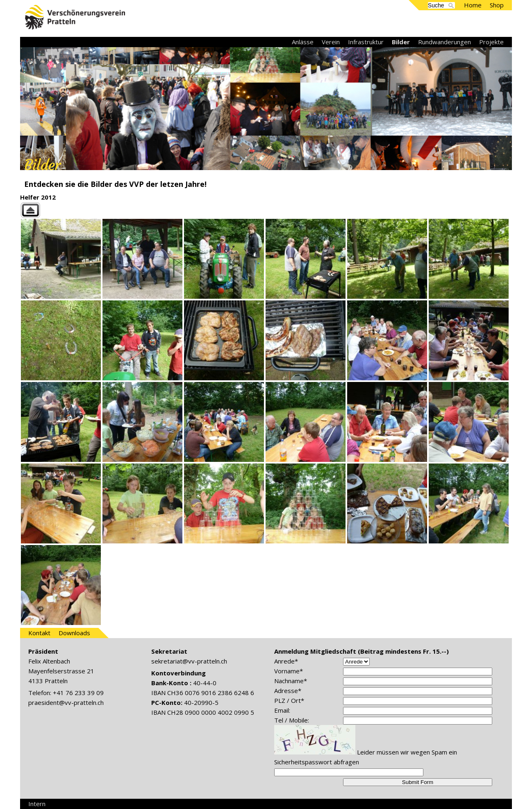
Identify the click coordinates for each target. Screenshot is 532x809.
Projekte (491, 42)
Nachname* (291, 681)
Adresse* (288, 691)
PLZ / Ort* (289, 700)
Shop (497, 5)
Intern (37, 804)
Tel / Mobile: (292, 720)
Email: (282, 710)
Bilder (401, 42)
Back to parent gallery (266, 210)
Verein (331, 42)
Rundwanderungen (444, 42)
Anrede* (286, 661)
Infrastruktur (366, 42)
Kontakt (39, 633)
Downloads (74, 633)
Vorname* (289, 671)
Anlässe (303, 42)
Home (473, 5)
